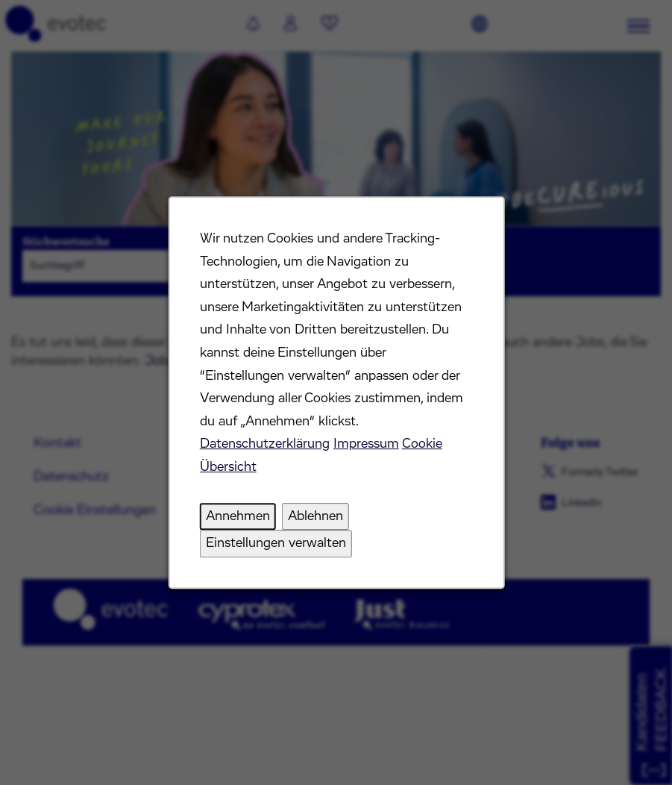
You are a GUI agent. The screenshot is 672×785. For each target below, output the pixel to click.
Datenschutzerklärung (264, 444)
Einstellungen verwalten (275, 543)
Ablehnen (315, 516)
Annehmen (237, 516)
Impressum (365, 444)
